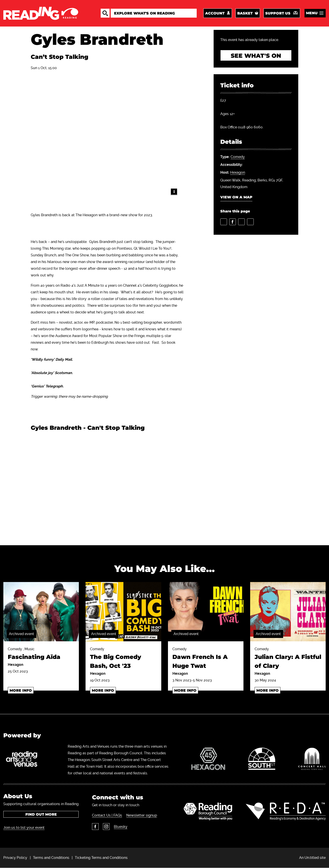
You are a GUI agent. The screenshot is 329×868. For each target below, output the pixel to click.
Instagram (106, 827)
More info (21, 690)
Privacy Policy (15, 858)
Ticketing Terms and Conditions (101, 858)
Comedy (238, 157)
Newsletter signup (142, 815)
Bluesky (121, 827)
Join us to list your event (24, 828)
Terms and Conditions (51, 858)
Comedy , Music (41, 654)
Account (215, 13)
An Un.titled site (312, 858)
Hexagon (238, 172)
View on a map (236, 197)
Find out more (41, 814)
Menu (312, 13)
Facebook (95, 827)
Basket (245, 13)
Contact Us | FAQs (107, 815)
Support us (278, 13)
